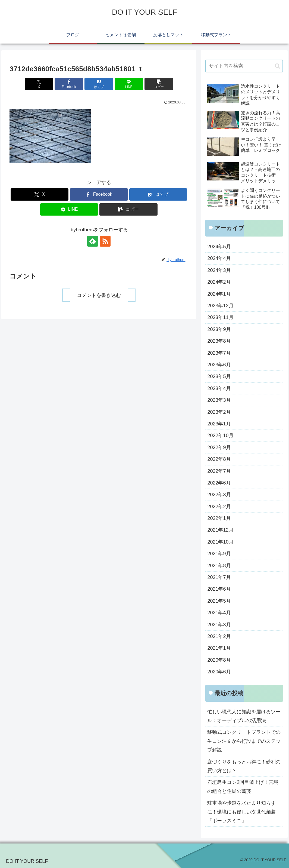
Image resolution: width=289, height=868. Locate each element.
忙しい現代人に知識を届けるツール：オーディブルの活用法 (244, 716)
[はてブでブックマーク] (99, 84)
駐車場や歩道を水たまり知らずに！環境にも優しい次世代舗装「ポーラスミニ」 (241, 812)
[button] (159, 84)
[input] (244, 66)
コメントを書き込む (99, 295)
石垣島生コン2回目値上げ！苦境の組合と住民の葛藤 (243, 787)
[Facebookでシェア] (69, 84)
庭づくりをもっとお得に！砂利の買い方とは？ (244, 766)
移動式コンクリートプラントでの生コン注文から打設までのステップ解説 (244, 741)
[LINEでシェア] (129, 84)
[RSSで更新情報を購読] (105, 241)
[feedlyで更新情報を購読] (93, 241)
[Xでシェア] (39, 84)
